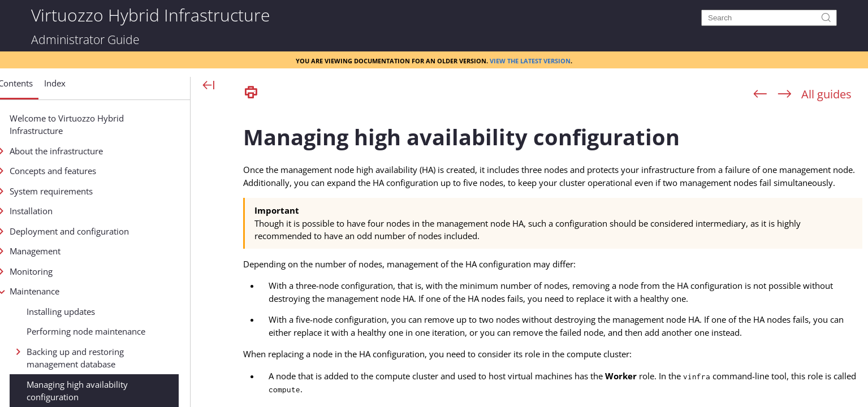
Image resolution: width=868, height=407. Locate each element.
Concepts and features (91, 171)
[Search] (769, 18)
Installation (70, 211)
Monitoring (70, 271)
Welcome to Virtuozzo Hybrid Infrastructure (105, 125)
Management (74, 251)
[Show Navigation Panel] (209, 86)
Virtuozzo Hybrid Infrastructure (150, 14)
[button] (54, 88)
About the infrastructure (95, 151)
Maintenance (73, 291)
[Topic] (553, 256)
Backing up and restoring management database (114, 358)
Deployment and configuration (108, 231)
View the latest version (530, 60)
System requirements (90, 191)
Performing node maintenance (124, 331)
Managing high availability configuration (116, 391)
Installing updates (99, 311)
